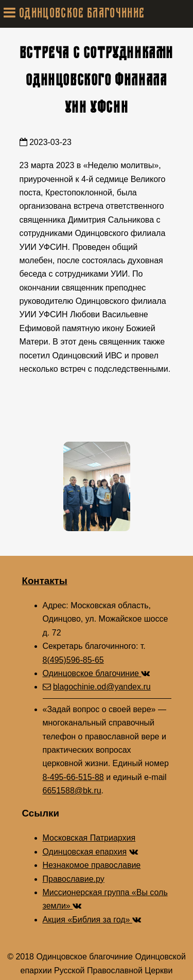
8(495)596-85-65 (73, 660)
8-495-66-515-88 (73, 777)
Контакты (45, 581)
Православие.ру (74, 879)
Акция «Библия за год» (92, 920)
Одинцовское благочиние (97, 673)
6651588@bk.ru (72, 791)
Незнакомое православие (92, 865)
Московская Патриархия (89, 838)
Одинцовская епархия (85, 852)
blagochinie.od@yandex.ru (102, 687)
